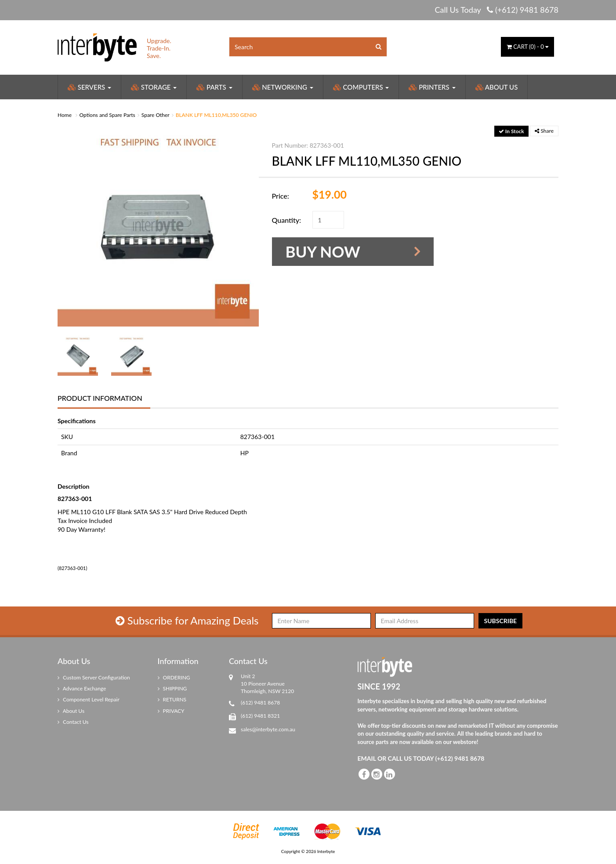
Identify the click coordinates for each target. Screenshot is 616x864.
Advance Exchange (82, 688)
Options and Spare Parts (107, 115)
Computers (361, 87)
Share (544, 131)
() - (527, 47)
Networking (283, 87)
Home (65, 115)
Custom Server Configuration (94, 677)
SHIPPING (172, 688)
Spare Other (156, 115)
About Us (497, 87)
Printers (432, 87)
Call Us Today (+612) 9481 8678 (496, 10)
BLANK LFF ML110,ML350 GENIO (216, 115)
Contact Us (73, 722)
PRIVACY (171, 711)
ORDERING (174, 677)
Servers (89, 87)
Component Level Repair (89, 699)
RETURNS (172, 699)
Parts (214, 87)
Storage (154, 87)
